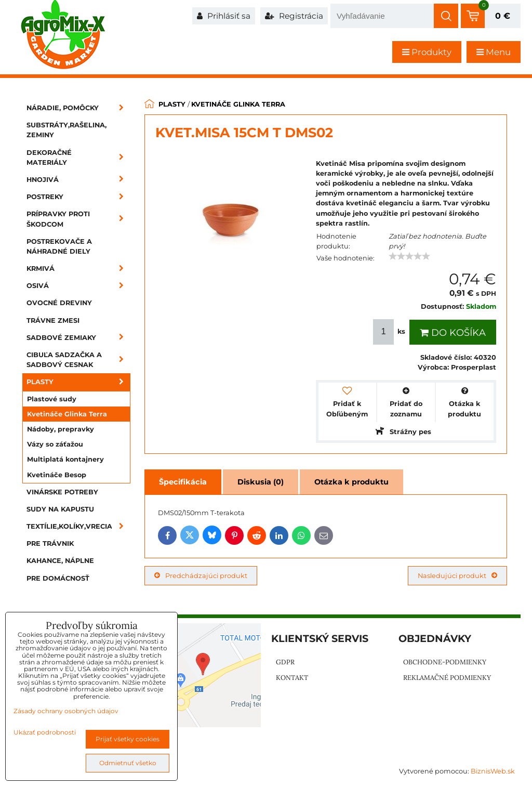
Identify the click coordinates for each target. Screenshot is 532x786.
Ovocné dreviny (59, 303)
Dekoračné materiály (78, 158)
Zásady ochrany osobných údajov (66, 711)
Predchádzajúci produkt (201, 576)
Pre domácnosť (58, 578)
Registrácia (294, 16)
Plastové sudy (52, 399)
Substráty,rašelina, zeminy (66, 130)
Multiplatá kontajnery (65, 459)
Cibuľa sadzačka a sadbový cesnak (78, 360)
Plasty (78, 382)
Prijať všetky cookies (128, 739)
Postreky (78, 197)
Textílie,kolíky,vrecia (78, 526)
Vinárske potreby (62, 492)
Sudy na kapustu (60, 509)
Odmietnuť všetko (128, 763)
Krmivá (78, 268)
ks (390, 332)
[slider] (409, 256)
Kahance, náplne (60, 561)
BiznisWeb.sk (493, 771)
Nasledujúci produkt (457, 576)
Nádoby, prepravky (61, 429)
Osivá (78, 286)
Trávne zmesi (53, 320)
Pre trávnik (50, 543)
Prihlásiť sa (224, 16)
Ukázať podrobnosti (45, 732)
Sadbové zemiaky (78, 338)
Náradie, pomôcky (78, 108)
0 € (503, 16)
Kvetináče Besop (57, 475)
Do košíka (453, 333)
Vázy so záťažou (55, 444)
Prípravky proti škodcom (78, 219)
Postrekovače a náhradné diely (59, 246)
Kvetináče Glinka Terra (67, 414)
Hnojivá (78, 180)
